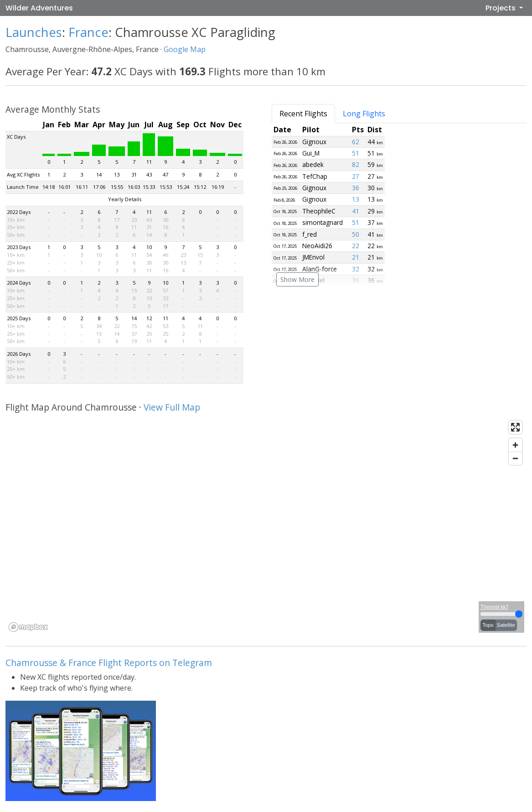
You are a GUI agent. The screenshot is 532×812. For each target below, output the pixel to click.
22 (356, 246)
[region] (266, 526)
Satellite (506, 625)
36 (356, 188)
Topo (488, 625)
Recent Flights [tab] (303, 114)
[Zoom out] (515, 458)
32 (356, 269)
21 (356, 257)
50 (356, 234)
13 (356, 199)
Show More (297, 279)
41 (356, 211)
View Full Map (172, 407)
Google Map (185, 49)
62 (356, 142)
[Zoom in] (515, 445)
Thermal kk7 (495, 607)
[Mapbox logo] (28, 627)
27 (356, 176)
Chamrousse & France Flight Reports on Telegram (109, 663)
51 (356, 153)
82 (356, 164)
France (88, 32)
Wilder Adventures (39, 8)
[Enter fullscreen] (515, 427)
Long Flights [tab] (364, 114)
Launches (34, 32)
